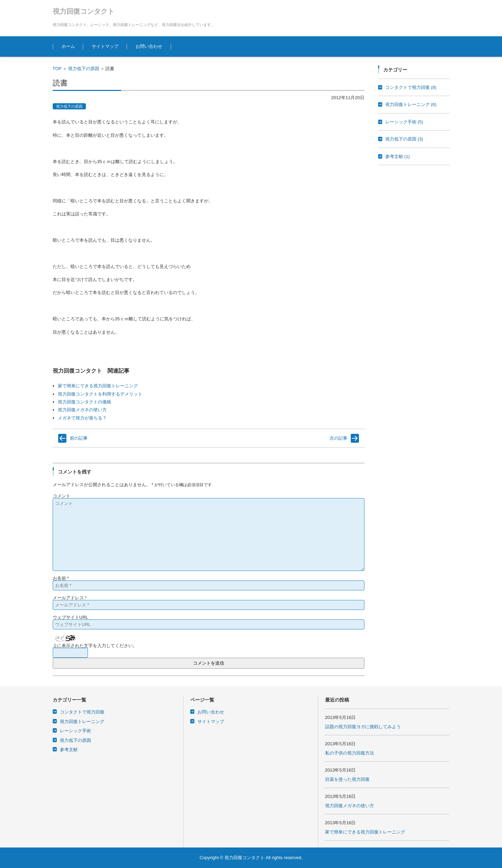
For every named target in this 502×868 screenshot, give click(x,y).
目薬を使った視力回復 (347, 779)
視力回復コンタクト (83, 11)
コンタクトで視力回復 (411, 87)
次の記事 (338, 438)
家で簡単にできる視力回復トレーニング (98, 386)
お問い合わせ (149, 46)
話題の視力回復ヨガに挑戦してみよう (363, 727)
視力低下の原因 (84, 69)
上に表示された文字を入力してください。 (95, 646)
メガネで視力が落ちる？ (82, 418)
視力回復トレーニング (411, 104)
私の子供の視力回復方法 (350, 753)
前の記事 (79, 438)
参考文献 (398, 156)
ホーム (68, 46)
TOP (57, 69)
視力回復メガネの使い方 (82, 410)
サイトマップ (105, 46)
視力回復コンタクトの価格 (85, 402)
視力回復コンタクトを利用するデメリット (100, 394)
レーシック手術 (404, 122)
